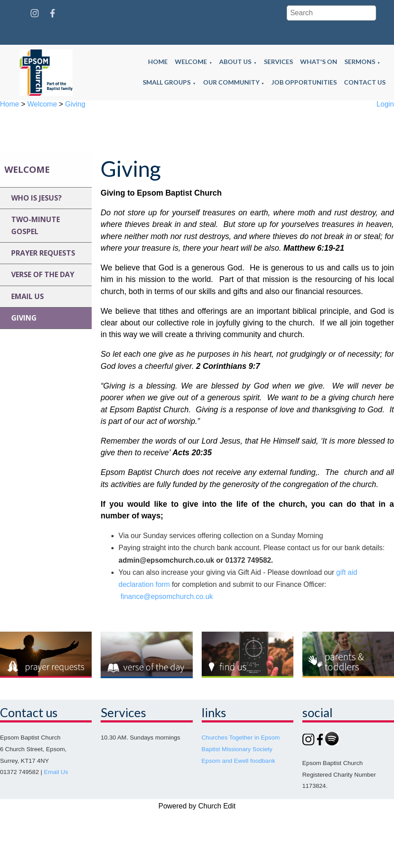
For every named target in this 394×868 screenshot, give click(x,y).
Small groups (167, 82)
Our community (231, 82)
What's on (319, 62)
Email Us (56, 772)
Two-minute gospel (36, 225)
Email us (28, 296)
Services (278, 62)
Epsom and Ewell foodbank (239, 761)
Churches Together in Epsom (241, 738)
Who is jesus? (36, 198)
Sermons (360, 62)
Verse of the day (43, 274)
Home (158, 62)
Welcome (191, 62)
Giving (75, 104)
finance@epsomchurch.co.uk (167, 596)
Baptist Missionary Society (237, 749)
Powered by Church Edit (197, 806)
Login (385, 104)
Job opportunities (304, 82)
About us (235, 62)
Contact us (365, 82)
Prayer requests (43, 253)
